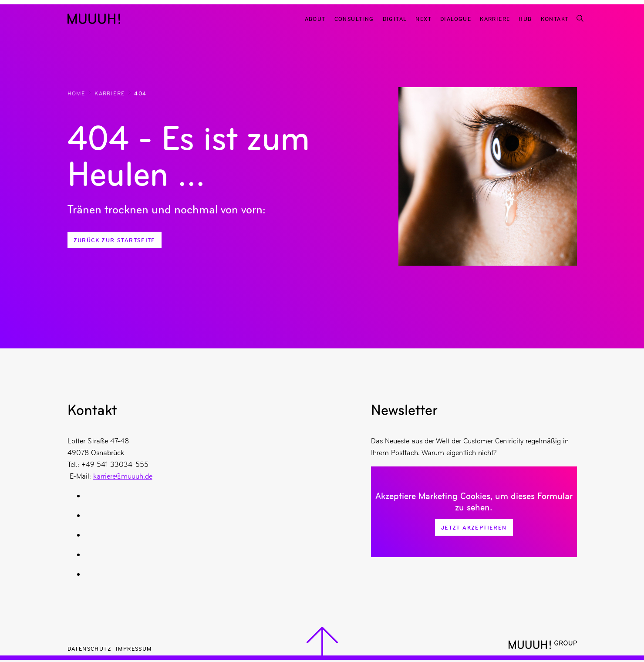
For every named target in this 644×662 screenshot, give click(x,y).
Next (423, 19)
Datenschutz (89, 648)
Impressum (134, 648)
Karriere (495, 19)
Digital (395, 19)
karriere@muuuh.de (123, 476)
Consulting (354, 19)
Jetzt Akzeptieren (474, 527)
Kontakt (555, 19)
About (315, 19)
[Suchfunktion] (580, 19)
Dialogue (456, 19)
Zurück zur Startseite (115, 240)
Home (76, 93)
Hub (525, 19)
